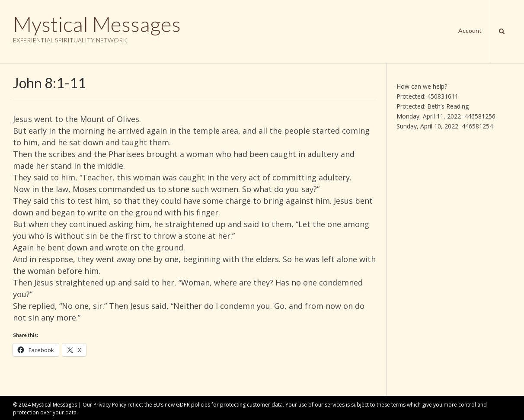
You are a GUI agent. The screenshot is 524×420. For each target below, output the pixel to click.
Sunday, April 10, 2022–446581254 (445, 126)
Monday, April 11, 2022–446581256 (446, 116)
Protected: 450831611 (427, 96)
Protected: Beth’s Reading (433, 106)
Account (470, 30)
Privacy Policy (110, 405)
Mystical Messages (97, 24)
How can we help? (422, 86)
